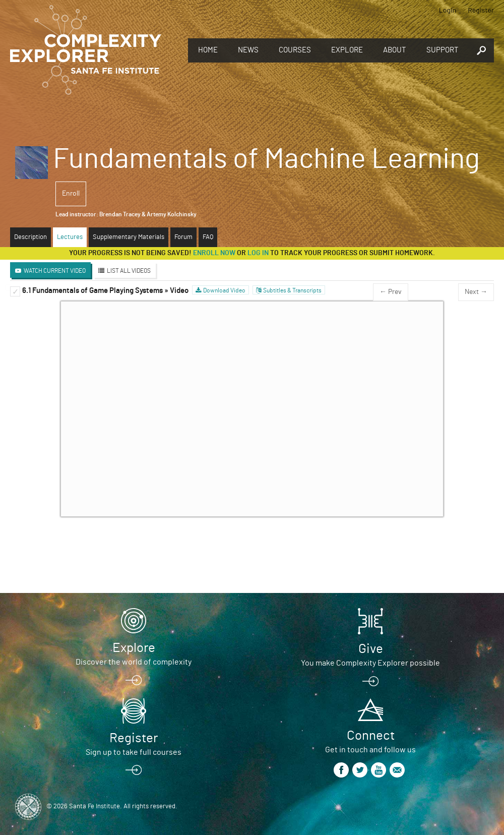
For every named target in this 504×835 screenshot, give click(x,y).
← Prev (391, 292)
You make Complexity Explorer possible (370, 663)
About (395, 50)
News (248, 50)
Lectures (70, 237)
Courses (295, 50)
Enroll (71, 194)
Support (443, 50)
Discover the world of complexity (134, 662)
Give (371, 649)
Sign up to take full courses (134, 752)
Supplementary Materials (129, 237)
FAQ (208, 237)
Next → (476, 292)
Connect (371, 736)
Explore (347, 50)
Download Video (224, 290)
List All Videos (129, 271)
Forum (183, 237)
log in (258, 253)
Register (481, 10)
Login (448, 10)
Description (30, 237)
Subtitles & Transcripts (292, 290)
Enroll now (214, 253)
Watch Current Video (55, 271)
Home (208, 50)
